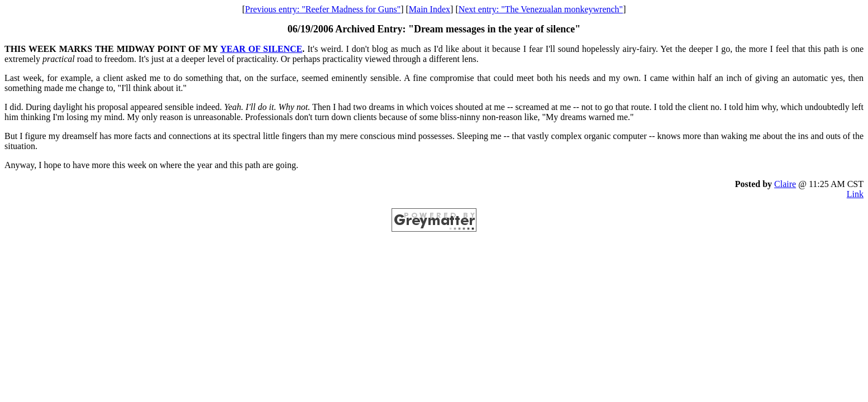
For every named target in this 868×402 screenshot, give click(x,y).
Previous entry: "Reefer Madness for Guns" (323, 9)
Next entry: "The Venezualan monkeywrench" (541, 9)
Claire (785, 184)
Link (855, 194)
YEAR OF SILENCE (261, 49)
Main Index (430, 9)
